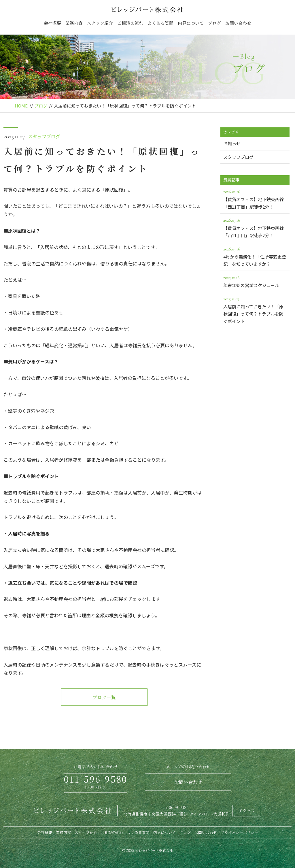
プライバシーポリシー (239, 832)
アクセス (247, 811)
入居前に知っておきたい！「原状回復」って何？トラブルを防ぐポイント (255, 310)
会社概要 (52, 23)
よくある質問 (160, 23)
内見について (191, 23)
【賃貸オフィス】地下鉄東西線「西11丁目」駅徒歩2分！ (255, 199)
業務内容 (74, 23)
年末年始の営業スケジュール (255, 281)
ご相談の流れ (130, 23)
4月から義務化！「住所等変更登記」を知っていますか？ (255, 256)
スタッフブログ (44, 136)
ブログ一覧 (104, 697)
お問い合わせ (238, 23)
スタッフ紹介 (100, 23)
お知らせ (232, 143)
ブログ (214, 23)
